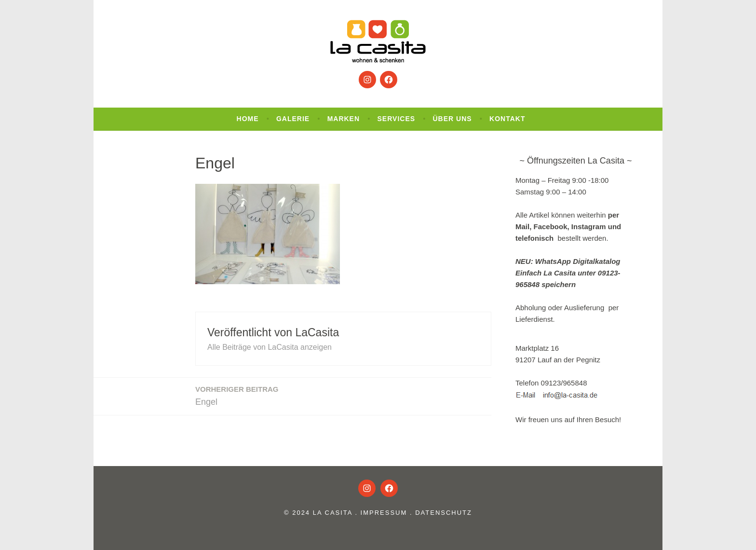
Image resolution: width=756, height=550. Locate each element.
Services (397, 119)
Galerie (293, 119)
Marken (344, 119)
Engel (237, 395)
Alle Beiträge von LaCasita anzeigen (270, 347)
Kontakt (507, 119)
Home (248, 119)
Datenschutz (444, 513)
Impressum (384, 513)
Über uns (452, 119)
